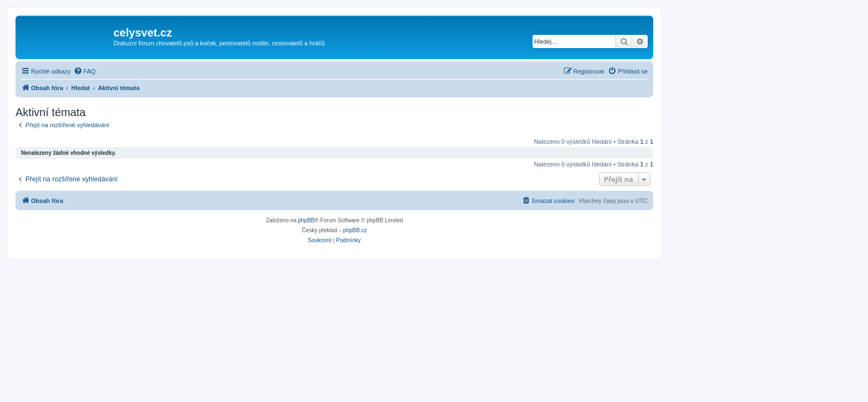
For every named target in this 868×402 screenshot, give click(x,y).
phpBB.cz (355, 230)
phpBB (306, 220)
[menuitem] (85, 71)
